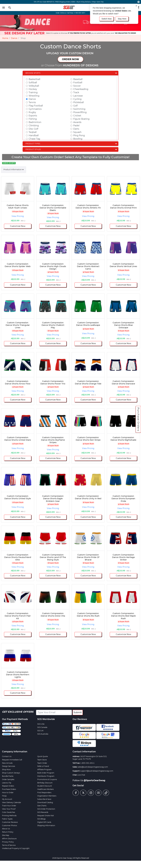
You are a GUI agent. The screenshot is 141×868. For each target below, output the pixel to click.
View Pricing (18, 216)
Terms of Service (9, 845)
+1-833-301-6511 (80, 13)
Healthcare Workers (46, 789)
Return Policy (8, 832)
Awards (77, 122)
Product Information (13, 169)
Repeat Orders (8, 786)
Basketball (34, 79)
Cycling (77, 99)
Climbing (34, 126)
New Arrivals (7, 763)
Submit (78, 712)
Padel (76, 126)
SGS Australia (43, 734)
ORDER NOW (70, 59)
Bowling (78, 139)
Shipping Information (46, 825)
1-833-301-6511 (87, 763)
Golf (75, 106)
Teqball (33, 132)
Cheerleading (81, 89)
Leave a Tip (7, 783)
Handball (34, 135)
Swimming (79, 109)
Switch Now (107, 19)
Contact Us (7, 756)
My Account (7, 799)
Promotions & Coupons (47, 779)
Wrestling (34, 96)
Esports (33, 116)
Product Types (33, 144)
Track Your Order (9, 806)
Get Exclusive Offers (18, 712)
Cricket (77, 116)
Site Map (6, 835)
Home (5, 38)
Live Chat (81, 775)
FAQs (4, 796)
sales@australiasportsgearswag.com (93, 767)
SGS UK (40, 731)
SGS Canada (42, 727)
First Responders (44, 793)
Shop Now (6, 769)
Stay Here (122, 19)
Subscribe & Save (44, 799)
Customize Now (18, 226)
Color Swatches (9, 812)
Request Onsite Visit (46, 816)
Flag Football (36, 106)
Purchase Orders (138, 419)
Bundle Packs (8, 776)
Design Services (9, 766)
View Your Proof (9, 809)
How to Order (8, 793)
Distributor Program (46, 776)
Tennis (32, 102)
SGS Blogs (41, 819)
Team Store (42, 760)
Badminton (35, 122)
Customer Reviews (10, 822)
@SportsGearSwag (94, 780)
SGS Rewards (43, 812)
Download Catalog (45, 802)
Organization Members (47, 796)
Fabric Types (7, 819)
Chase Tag (34, 139)
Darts (76, 129)
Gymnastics (35, 109)
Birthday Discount (45, 783)
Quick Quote (43, 756)
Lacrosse (78, 96)
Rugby (32, 112)
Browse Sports (33, 73)
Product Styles (33, 149)
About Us (6, 829)
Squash (77, 132)
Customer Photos (10, 825)
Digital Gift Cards (44, 822)
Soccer (77, 86)
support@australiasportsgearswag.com (97, 771)
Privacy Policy (8, 842)
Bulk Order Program (46, 773)
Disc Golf (33, 129)
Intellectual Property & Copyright (16, 848)
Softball (33, 83)
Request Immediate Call (12, 760)
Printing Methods (9, 816)
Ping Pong (79, 135)
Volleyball (34, 86)
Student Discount (45, 786)
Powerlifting (80, 112)
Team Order (42, 763)
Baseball (78, 79)
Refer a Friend (43, 766)
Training (33, 92)
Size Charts (42, 806)
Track (76, 92)
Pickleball (78, 102)
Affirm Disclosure (9, 839)
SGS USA (41, 724)
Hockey (33, 89)
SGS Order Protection (46, 809)
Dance (14, 38)
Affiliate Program (44, 769)
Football (78, 83)
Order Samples (8, 779)
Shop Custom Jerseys (11, 773)
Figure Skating (81, 119)
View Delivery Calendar (12, 802)
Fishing (33, 119)
